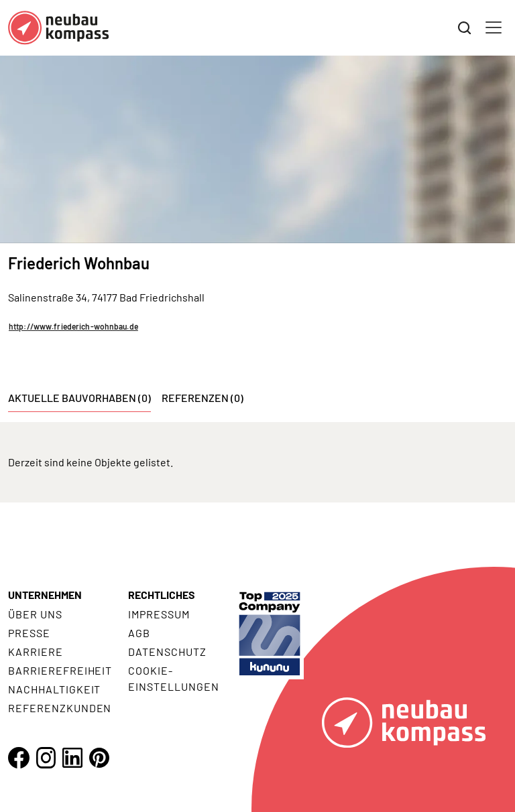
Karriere (36, 652)
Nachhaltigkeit (54, 689)
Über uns (35, 614)
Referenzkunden (60, 708)
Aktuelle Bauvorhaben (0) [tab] (79, 398)
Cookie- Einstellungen (173, 678)
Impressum (159, 614)
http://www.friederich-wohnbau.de (73, 326)
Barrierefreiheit (60, 670)
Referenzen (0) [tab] (203, 398)
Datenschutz (167, 652)
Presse (29, 633)
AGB (139, 633)
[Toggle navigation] (494, 27)
